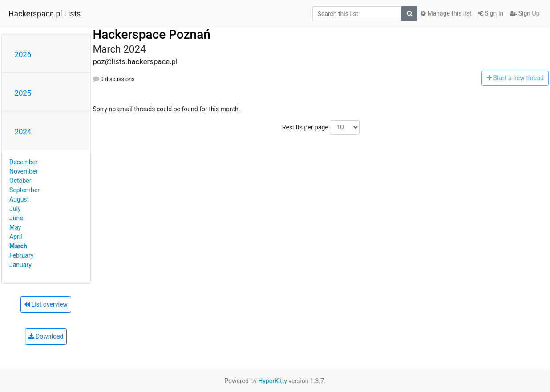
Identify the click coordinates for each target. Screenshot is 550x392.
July (15, 209)
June (16, 218)
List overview (46, 304)
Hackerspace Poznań (152, 34)
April (16, 237)
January (20, 265)
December (24, 162)
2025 (23, 93)
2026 (23, 54)
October (20, 181)
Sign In (491, 13)
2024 (23, 132)
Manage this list (446, 13)
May (15, 227)
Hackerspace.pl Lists (44, 14)
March (18, 246)
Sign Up (524, 13)
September (24, 190)
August (19, 199)
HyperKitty (273, 381)
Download (46, 336)
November (24, 171)
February (21, 255)
